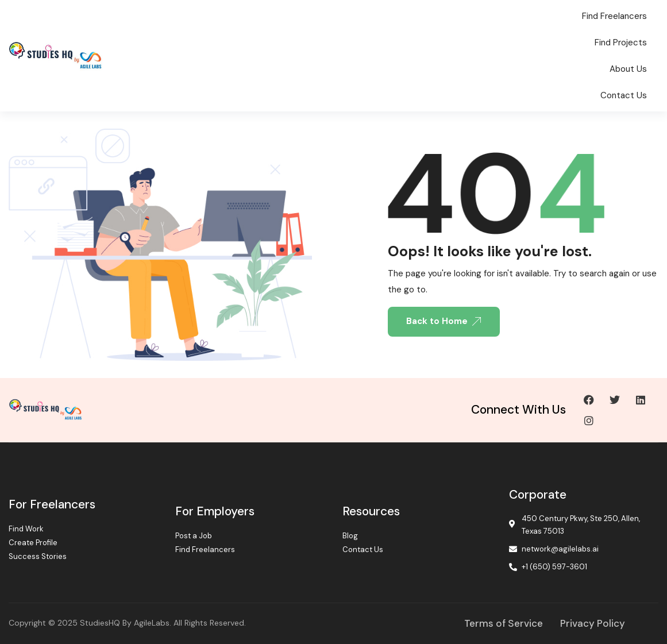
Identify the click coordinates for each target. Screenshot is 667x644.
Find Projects (621, 43)
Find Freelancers (614, 16)
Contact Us (624, 95)
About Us (628, 69)
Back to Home (444, 321)
